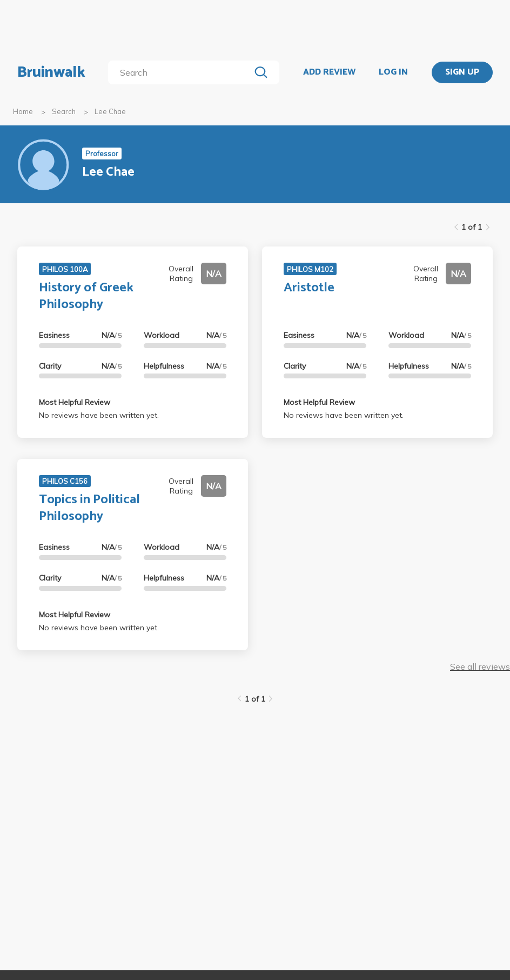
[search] (181, 72)
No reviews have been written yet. (99, 415)
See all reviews (480, 666)
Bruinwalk (51, 72)
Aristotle (309, 288)
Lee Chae (110, 111)
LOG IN (393, 72)
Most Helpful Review (75, 402)
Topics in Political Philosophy (89, 508)
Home (23, 111)
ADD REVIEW (329, 72)
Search (64, 111)
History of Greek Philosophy (86, 296)
